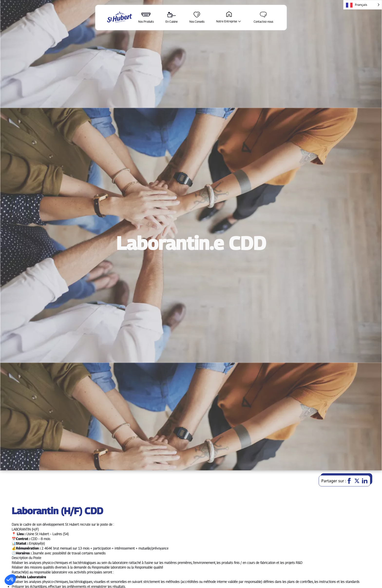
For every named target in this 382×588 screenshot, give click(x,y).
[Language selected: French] (363, 5)
